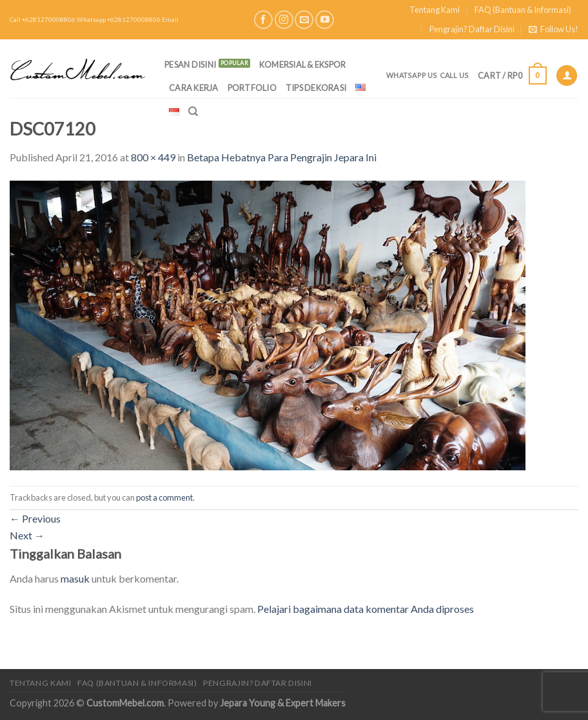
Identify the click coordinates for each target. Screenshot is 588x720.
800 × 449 (153, 157)
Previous (35, 518)
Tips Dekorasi (316, 88)
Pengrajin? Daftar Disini (472, 29)
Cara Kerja (194, 88)
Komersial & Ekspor (303, 65)
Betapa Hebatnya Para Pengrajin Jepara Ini (282, 157)
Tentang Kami (435, 10)
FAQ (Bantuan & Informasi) (523, 10)
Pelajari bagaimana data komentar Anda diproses (366, 609)
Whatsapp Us (412, 75)
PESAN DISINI (190, 65)
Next (27, 535)
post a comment (164, 497)
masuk (75, 578)
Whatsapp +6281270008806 (119, 20)
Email (170, 20)
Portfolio (252, 88)
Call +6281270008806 (43, 20)
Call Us (455, 75)
